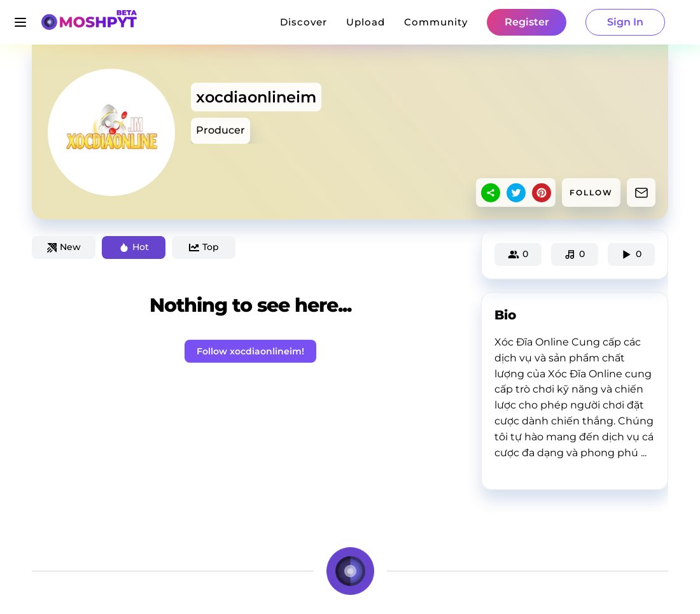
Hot (134, 247)
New (64, 247)
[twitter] (516, 193)
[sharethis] (491, 193)
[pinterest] (542, 193)
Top (204, 247)
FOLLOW (591, 192)
